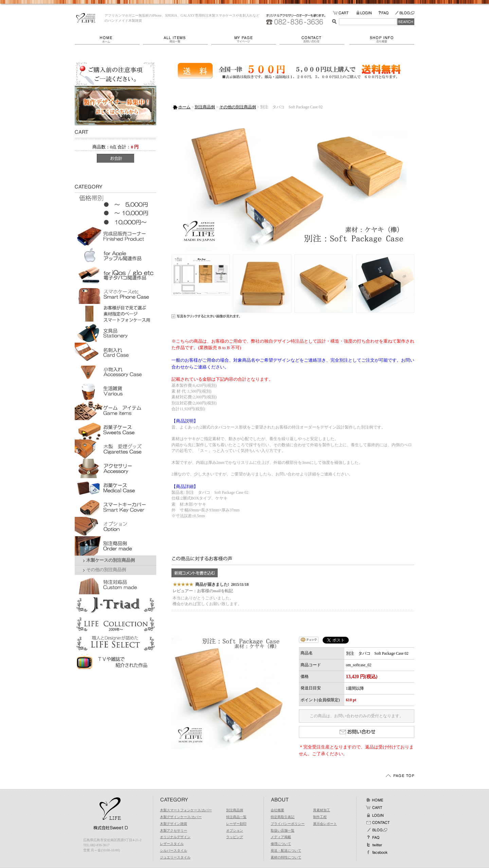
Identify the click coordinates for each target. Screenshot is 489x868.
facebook (377, 852)
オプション (235, 830)
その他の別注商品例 (106, 570)
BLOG (404, 13)
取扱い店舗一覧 (283, 830)
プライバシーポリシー (288, 824)
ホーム (109, 39)
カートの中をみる (345, 13)
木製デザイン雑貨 (174, 824)
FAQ (386, 13)
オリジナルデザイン (175, 837)
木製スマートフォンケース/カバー (186, 810)
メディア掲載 (281, 837)
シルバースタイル (174, 851)
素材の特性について (286, 857)
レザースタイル (172, 844)
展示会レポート (325, 824)
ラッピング (235, 837)
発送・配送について (286, 851)
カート (375, 808)
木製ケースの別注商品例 (111, 560)
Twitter (375, 845)
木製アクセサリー (174, 830)
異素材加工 (322, 810)
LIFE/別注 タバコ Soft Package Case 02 (86, 18)
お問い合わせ (314, 39)
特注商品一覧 (236, 817)
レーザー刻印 (236, 824)
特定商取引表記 (283, 817)
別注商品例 (205, 107)
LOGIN (367, 13)
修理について (281, 844)
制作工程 (320, 817)
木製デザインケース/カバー (181, 817)
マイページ (245, 39)
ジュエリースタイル (175, 857)
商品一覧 (177, 39)
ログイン (375, 815)
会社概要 (382, 39)
